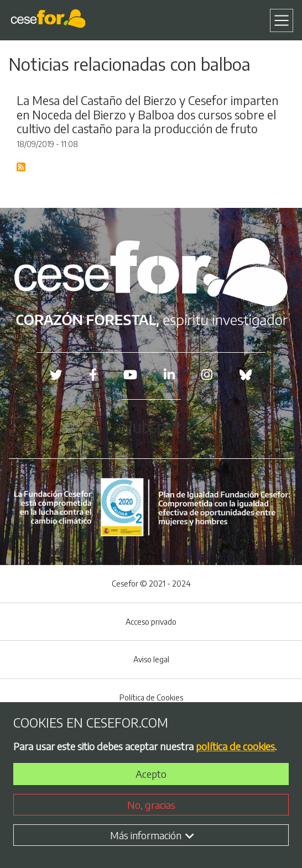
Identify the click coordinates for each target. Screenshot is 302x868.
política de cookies (235, 746)
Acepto (151, 774)
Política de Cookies (151, 697)
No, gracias (151, 805)
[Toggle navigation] (282, 20)
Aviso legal (151, 659)
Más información (152, 835)
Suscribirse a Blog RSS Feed (22, 168)
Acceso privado (151, 622)
